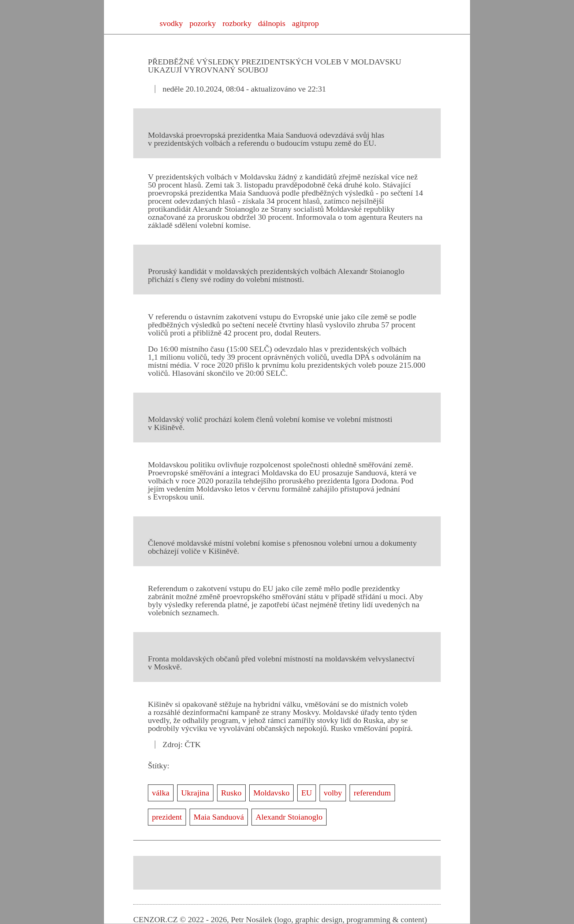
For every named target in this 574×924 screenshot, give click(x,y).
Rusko (231, 793)
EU (307, 793)
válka (161, 793)
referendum (372, 793)
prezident (167, 817)
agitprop (305, 23)
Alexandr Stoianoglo (289, 817)
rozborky (237, 23)
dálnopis (272, 23)
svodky (171, 23)
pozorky (203, 23)
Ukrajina (195, 793)
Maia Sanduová (219, 817)
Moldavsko (271, 793)
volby (333, 793)
